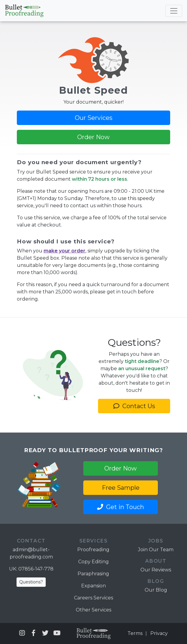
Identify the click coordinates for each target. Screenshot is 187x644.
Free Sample (121, 488)
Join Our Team (156, 550)
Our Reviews (156, 570)
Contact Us (134, 406)
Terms (135, 633)
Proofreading (93, 550)
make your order (64, 251)
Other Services (93, 610)
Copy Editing (93, 562)
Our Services (94, 118)
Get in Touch (121, 507)
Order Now (93, 137)
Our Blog (156, 590)
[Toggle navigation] (174, 11)
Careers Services (93, 598)
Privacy (159, 633)
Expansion (93, 586)
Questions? (31, 582)
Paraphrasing (93, 574)
